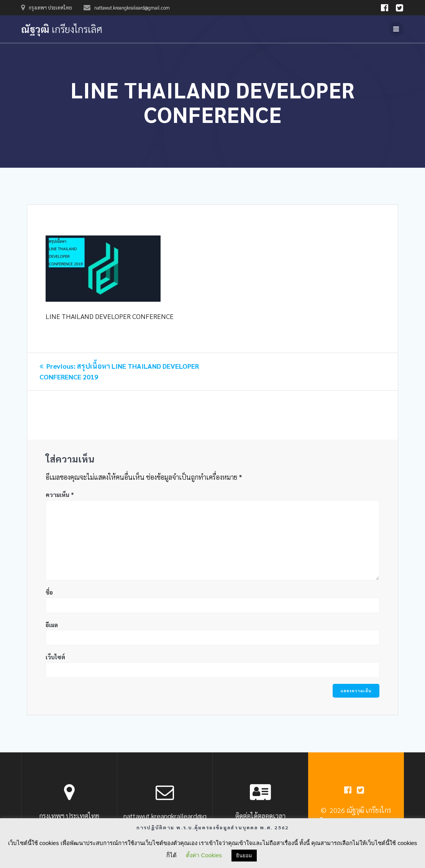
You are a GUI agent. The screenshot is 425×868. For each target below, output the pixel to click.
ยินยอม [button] (244, 856)
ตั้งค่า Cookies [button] (204, 855)
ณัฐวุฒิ (62, 29)
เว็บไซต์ (55, 657)
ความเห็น (60, 494)
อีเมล (52, 625)
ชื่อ (49, 592)
